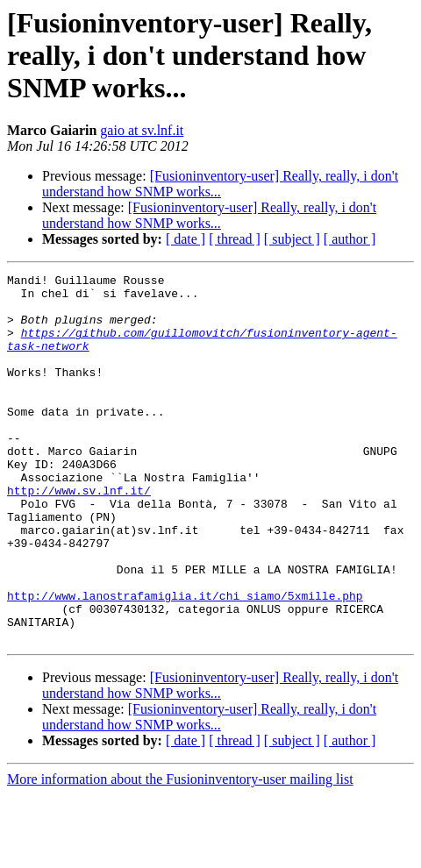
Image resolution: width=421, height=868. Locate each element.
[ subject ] (292, 239)
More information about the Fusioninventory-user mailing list (180, 853)
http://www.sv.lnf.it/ (79, 535)
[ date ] (186, 239)
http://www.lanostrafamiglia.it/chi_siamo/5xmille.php (185, 661)
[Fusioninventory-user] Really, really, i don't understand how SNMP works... (220, 184)
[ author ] (350, 239)
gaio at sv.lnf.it (142, 130)
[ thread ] (235, 239)
